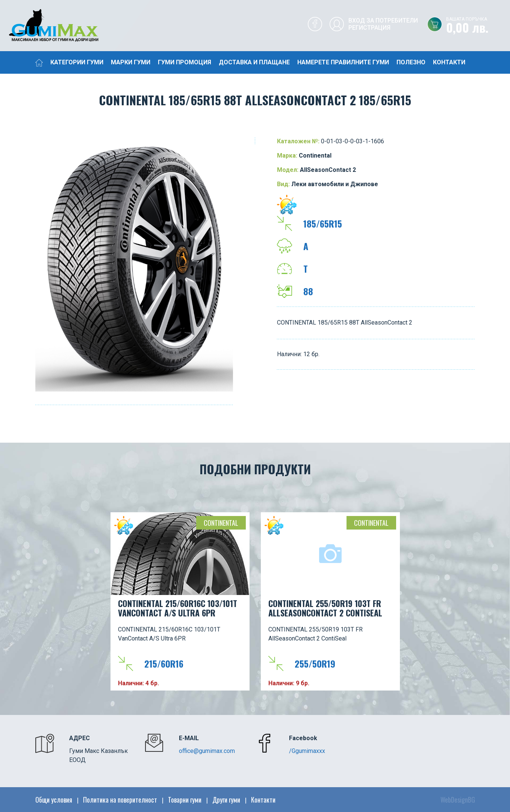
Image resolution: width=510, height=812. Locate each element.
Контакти (449, 62)
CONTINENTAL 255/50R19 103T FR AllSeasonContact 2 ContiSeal (325, 608)
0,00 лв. (478, 26)
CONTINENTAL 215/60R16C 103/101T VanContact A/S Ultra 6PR (178, 608)
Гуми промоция (185, 62)
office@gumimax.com (207, 751)
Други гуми (226, 800)
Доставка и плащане (254, 62)
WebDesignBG (458, 800)
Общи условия (54, 800)
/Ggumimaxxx (307, 751)
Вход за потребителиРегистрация (383, 24)
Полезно (411, 62)
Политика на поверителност (120, 800)
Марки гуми (131, 62)
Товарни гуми (185, 800)
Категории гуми (77, 62)
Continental (221, 523)
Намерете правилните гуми (343, 62)
